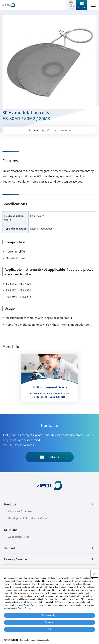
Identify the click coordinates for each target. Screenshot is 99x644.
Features (33, 130)
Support (10, 548)
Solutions (11, 530)
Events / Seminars (16, 559)
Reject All (49, 622)
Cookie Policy (24, 608)
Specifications (49, 130)
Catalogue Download (20, 511)
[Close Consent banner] (94, 574)
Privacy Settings (49, 615)
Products (10, 504)
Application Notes (19, 537)
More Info (65, 130)
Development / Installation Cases (28, 518)
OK (50, 629)
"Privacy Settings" (31, 605)
